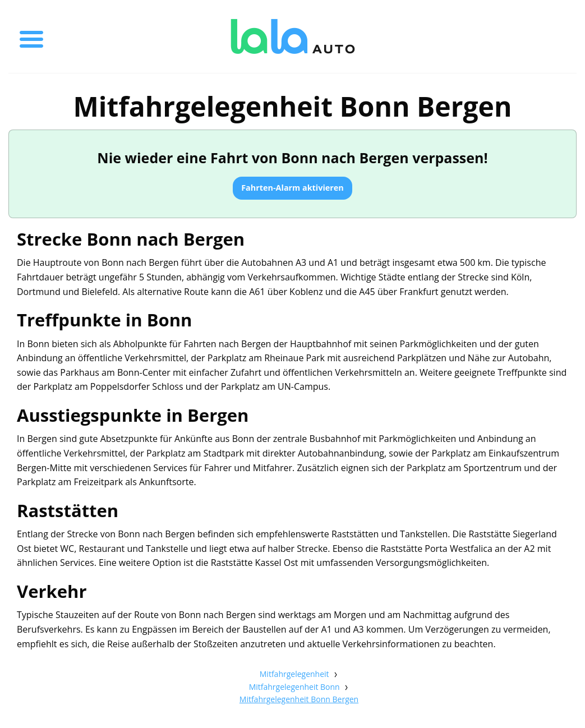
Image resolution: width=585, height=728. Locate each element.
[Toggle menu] (31, 36)
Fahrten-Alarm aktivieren (292, 188)
